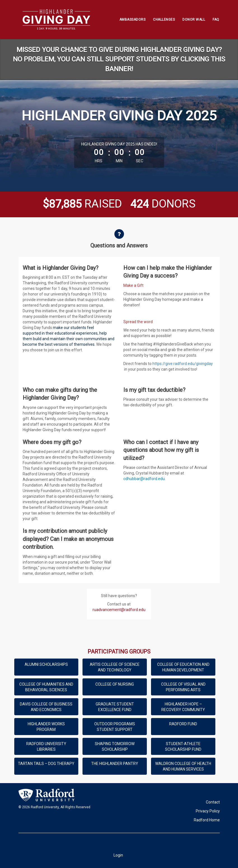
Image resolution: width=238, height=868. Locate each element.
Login (118, 855)
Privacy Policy (208, 811)
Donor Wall (194, 20)
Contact (213, 802)
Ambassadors (133, 20)
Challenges (164, 20)
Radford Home (207, 820)
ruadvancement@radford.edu (119, 610)
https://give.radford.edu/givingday (183, 364)
